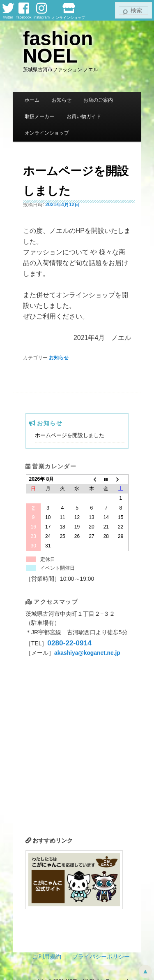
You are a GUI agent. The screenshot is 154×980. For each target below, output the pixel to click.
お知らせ (62, 100)
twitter (8, 11)
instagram (42, 11)
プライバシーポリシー (101, 957)
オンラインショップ (68, 11)
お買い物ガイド (84, 116)
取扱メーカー (39, 116)
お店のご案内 (98, 100)
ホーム (32, 100)
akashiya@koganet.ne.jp (87, 653)
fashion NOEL (58, 47)
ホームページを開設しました (70, 435)
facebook (24, 11)
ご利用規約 (47, 957)
